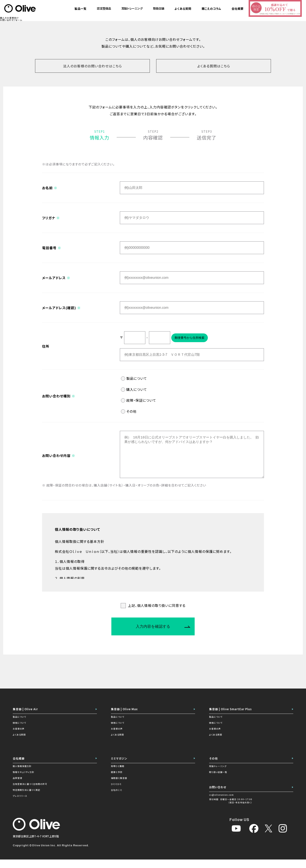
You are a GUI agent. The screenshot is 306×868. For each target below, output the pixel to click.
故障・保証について (141, 400)
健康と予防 (117, 780)
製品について (137, 378)
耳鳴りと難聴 (118, 775)
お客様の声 (19, 737)
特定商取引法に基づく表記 (26, 798)
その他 (131, 411)
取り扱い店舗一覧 (218, 780)
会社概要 (19, 767)
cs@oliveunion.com (221, 803)
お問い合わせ (218, 796)
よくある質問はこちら (214, 66)
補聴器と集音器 (119, 786)
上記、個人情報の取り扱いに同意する (157, 614)
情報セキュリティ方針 (23, 780)
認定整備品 (104, 8)
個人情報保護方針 (22, 775)
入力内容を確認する (153, 635)
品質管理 (17, 786)
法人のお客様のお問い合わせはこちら (93, 66)
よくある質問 (19, 743)
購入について (137, 389)
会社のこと (117, 798)
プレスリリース (20, 804)
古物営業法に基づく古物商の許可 (30, 792)
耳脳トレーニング (132, 8)
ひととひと (116, 792)
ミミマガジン (119, 767)
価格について (19, 731)
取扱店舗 (159, 8)
